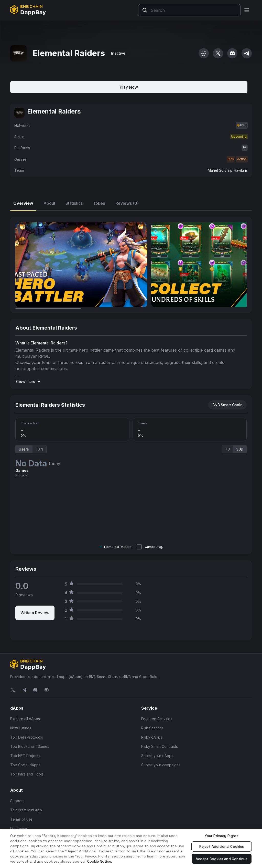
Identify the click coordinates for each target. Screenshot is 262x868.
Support (17, 801)
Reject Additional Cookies (222, 846)
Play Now (129, 87)
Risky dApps (152, 737)
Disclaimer (19, 828)
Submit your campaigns (161, 765)
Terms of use (21, 819)
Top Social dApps (25, 765)
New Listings (21, 728)
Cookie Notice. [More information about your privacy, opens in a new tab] (100, 861)
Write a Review (35, 613)
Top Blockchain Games (30, 746)
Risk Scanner (152, 728)
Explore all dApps (25, 719)
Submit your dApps (157, 756)
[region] (131, 849)
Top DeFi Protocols (27, 737)
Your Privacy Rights (222, 836)
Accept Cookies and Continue (222, 859)
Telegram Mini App (26, 810)
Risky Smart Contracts (160, 746)
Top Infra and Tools (27, 774)
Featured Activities (157, 719)
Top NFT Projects (25, 756)
